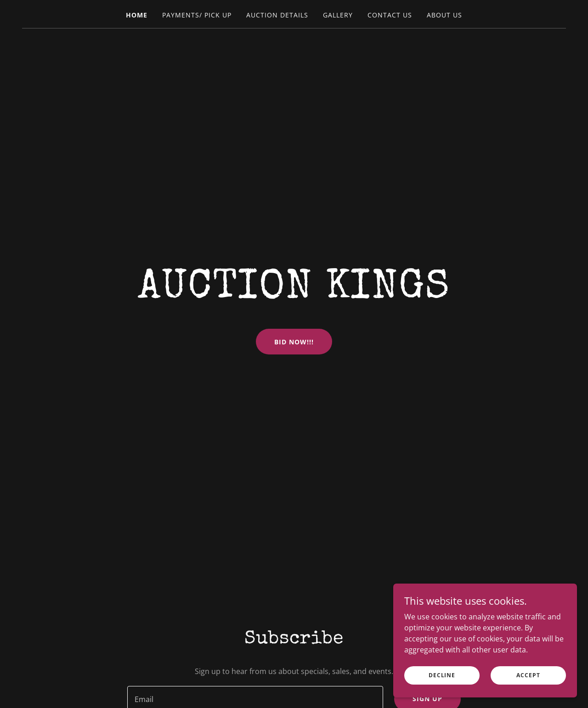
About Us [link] (444, 15)
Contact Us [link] (390, 15)
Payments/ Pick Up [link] (197, 15)
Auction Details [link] (277, 15)
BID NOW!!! (294, 342)
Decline (442, 694)
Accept (528, 694)
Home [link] (137, 15)
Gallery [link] (338, 15)
